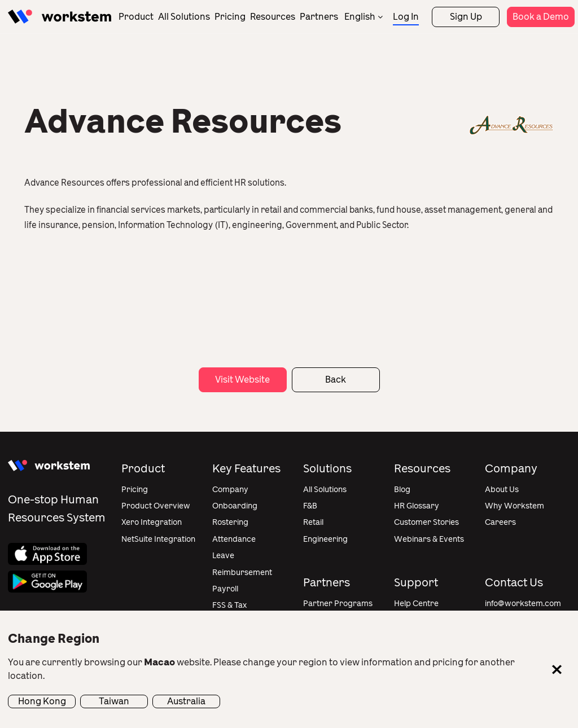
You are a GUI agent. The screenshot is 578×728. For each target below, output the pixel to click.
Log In (406, 17)
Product (136, 17)
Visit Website (242, 380)
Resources (273, 17)
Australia (186, 701)
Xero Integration (152, 522)
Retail (313, 522)
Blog (402, 490)
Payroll (225, 589)
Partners (319, 17)
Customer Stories (426, 522)
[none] (364, 17)
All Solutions (184, 17)
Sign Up (466, 17)
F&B (310, 506)
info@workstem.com (523, 604)
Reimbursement (242, 573)
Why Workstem (514, 506)
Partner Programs (338, 604)
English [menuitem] (360, 17)
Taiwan (114, 701)
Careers (500, 522)
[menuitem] (364, 17)
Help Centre (416, 604)
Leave (223, 556)
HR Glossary (417, 506)
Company (230, 490)
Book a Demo (541, 17)
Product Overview (156, 506)
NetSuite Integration (158, 539)
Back (336, 380)
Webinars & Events (429, 539)
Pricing (230, 17)
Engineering (325, 539)
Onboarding (235, 506)
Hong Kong (42, 701)
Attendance (234, 539)
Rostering (230, 522)
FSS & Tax (229, 605)
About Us (502, 490)
